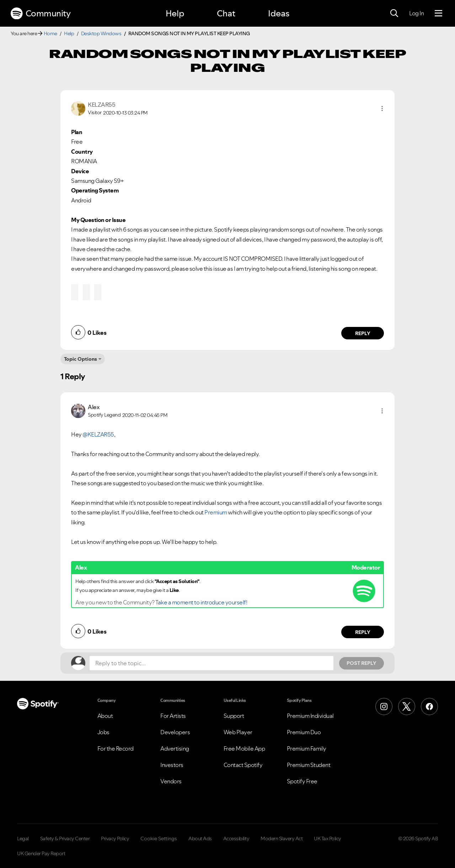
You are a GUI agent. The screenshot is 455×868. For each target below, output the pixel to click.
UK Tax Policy (328, 838)
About (105, 716)
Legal (23, 838)
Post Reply (362, 663)
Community (41, 14)
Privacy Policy (115, 838)
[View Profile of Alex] (94, 407)
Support (234, 716)
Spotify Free (302, 781)
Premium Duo (304, 732)
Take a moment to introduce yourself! (201, 602)
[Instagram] (384, 706)
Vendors (171, 781)
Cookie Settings (159, 838)
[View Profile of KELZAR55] (101, 105)
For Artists (173, 716)
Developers (175, 732)
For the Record (116, 748)
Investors (172, 765)
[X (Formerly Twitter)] (407, 706)
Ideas (279, 13)
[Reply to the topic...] (212, 663)
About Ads (200, 838)
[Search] (394, 14)
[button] (382, 108)
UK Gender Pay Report (41, 853)
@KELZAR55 (98, 434)
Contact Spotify (243, 765)
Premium (216, 512)
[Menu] (438, 14)
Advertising (175, 748)
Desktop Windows (101, 33)
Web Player (238, 732)
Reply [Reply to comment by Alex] (363, 632)
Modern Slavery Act (282, 838)
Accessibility (236, 838)
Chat (226, 13)
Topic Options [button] (81, 359)
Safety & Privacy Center (65, 838)
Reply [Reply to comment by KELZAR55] (363, 333)
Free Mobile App (244, 748)
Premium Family (307, 748)
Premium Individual (310, 716)
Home (50, 33)
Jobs (103, 732)
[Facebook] (429, 706)
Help (175, 13)
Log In (416, 13)
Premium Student (309, 765)
